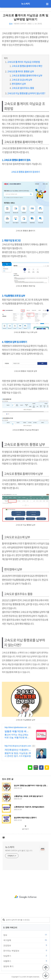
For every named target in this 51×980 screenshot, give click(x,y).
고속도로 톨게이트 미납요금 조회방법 (24, 62)
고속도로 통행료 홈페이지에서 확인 (27, 66)
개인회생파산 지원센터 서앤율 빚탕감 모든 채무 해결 (17, 750)
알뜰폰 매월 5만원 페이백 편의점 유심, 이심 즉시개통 (18, 731)
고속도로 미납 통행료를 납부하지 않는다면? (26, 93)
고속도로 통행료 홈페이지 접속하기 (26, 172)
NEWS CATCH (20, 24)
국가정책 (25, 940)
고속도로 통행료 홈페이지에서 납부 (27, 75)
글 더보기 (25, 829)
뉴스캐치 (26, 4)
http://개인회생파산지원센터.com (18, 746)
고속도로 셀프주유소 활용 (23, 88)
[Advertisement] (25, 897)
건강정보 (25, 945)
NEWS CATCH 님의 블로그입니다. (19, 851)
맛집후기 (25, 956)
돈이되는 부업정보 (25, 951)
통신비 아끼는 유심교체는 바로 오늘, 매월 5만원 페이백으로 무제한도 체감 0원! (17, 736)
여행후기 (25, 961)
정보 (11, 24)
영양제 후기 (25, 966)
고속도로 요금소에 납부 (22, 80)
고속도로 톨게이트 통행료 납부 (21, 71)
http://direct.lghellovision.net (16, 727)
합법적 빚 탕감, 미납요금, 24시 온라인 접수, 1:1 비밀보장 (18, 755)
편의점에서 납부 (19, 84)
